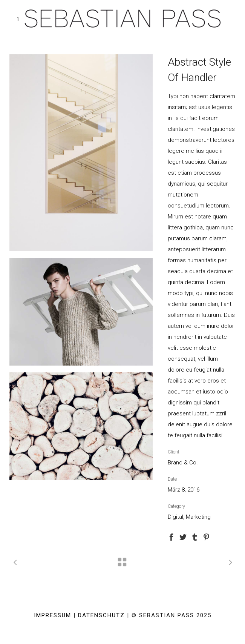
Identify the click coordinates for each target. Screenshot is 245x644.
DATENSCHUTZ (101, 615)
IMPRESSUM (53, 615)
